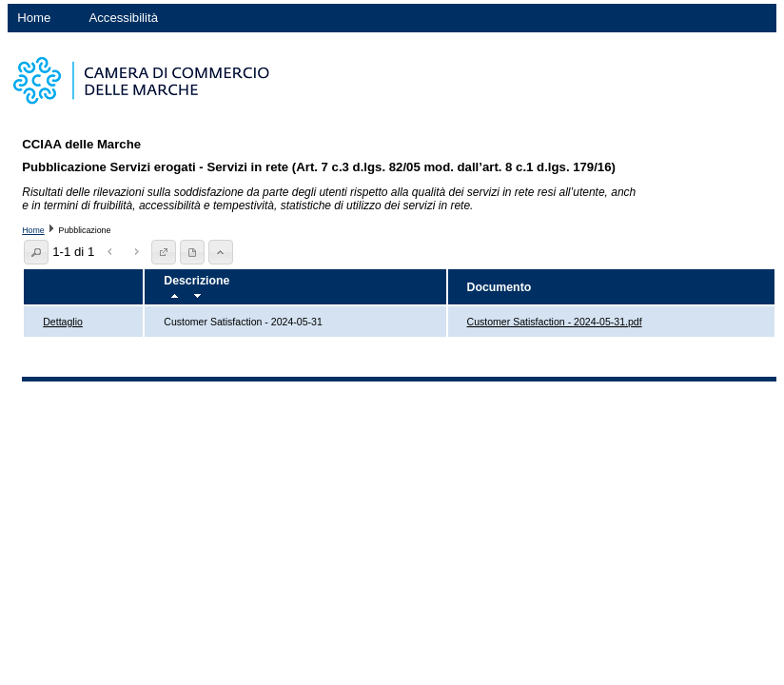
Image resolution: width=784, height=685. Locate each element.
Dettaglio (63, 322)
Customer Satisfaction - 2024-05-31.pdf (555, 322)
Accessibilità (123, 18)
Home (34, 18)
